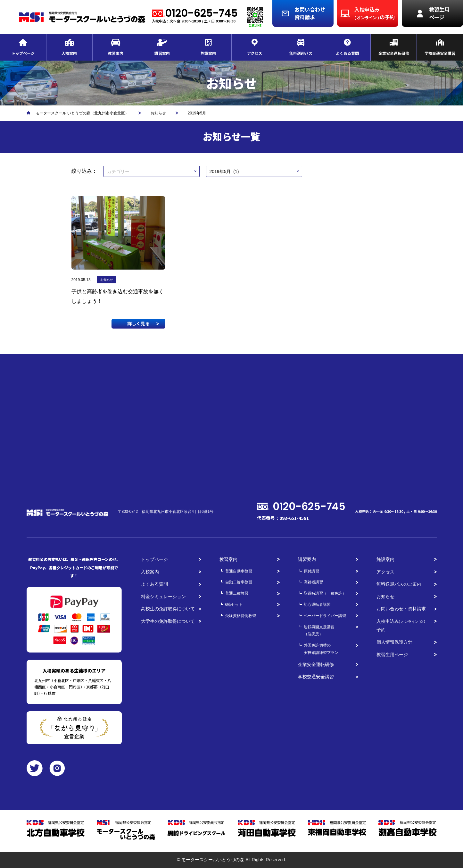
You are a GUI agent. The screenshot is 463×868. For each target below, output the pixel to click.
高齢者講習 (313, 582)
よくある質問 (154, 584)
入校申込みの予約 (401, 626)
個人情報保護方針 (394, 642)
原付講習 (311, 571)
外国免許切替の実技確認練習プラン (321, 649)
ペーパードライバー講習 (325, 616)
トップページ (154, 559)
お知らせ (385, 597)
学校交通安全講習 (316, 677)
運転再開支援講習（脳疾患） (319, 631)
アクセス (385, 572)
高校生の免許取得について (168, 609)
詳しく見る (138, 323)
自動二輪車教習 (239, 582)
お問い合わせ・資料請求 (401, 609)
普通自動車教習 (239, 571)
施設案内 (385, 559)
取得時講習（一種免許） (325, 593)
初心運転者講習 (317, 605)
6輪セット (234, 605)
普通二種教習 (237, 593)
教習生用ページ (392, 655)
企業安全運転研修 (316, 664)
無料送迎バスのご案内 (399, 584)
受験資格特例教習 (241, 616)
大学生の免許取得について (168, 621)
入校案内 (150, 572)
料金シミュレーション (163, 597)
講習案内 (307, 559)
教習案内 (228, 559)
